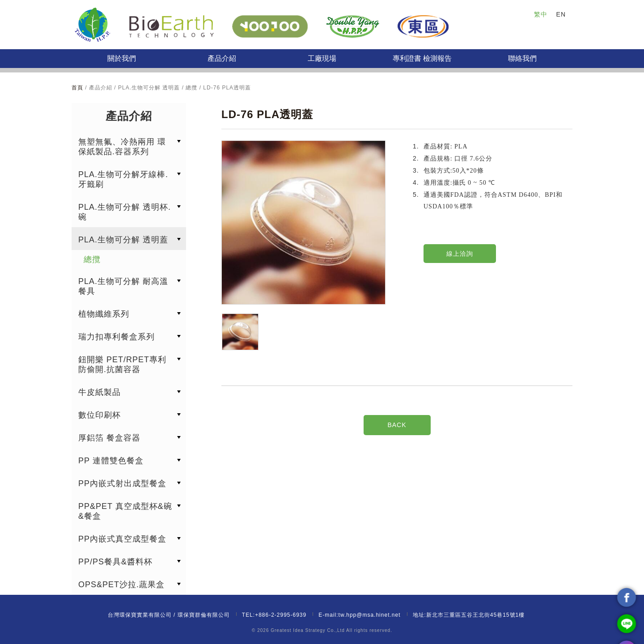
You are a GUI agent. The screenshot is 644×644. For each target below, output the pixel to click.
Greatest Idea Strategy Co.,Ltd (308, 630)
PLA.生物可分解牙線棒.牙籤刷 (123, 179)
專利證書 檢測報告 (422, 58)
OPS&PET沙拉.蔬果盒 (121, 585)
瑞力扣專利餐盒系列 (117, 337)
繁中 (541, 14)
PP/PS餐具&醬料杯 (115, 562)
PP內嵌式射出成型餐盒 (122, 483)
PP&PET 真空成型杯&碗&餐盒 (125, 511)
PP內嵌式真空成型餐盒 (122, 539)
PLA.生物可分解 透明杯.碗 (125, 212)
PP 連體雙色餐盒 (111, 461)
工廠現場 (322, 58)
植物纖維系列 (104, 314)
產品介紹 (222, 58)
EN (561, 14)
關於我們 (122, 58)
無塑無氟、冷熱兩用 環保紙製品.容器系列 (122, 147)
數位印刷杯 (100, 415)
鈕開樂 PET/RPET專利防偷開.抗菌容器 (122, 364)
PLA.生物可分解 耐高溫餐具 (123, 286)
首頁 (78, 88)
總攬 (92, 259)
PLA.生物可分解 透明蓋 (123, 240)
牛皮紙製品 (100, 392)
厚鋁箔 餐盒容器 (109, 438)
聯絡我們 (522, 58)
